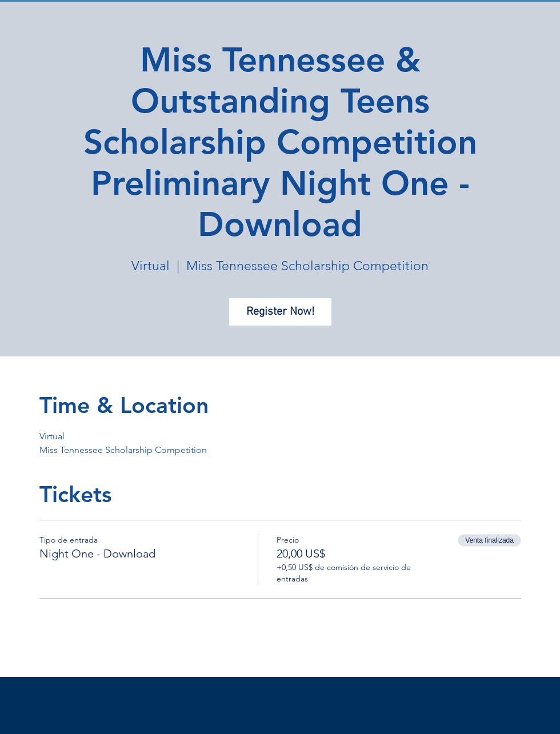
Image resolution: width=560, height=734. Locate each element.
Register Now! (280, 312)
